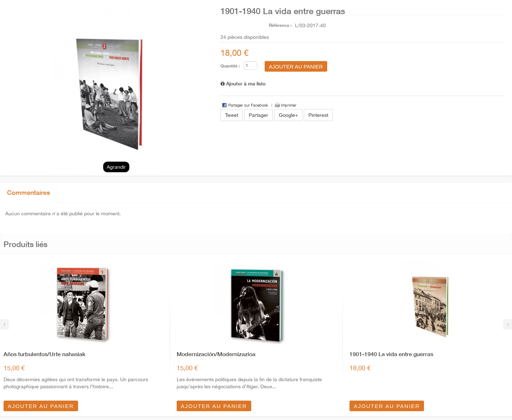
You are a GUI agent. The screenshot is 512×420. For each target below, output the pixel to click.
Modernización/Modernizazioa (216, 354)
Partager (258, 115)
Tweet (232, 115)
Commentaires (28, 192)
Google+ (288, 115)
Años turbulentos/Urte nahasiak (45, 354)
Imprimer (289, 105)
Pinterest (318, 115)
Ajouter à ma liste (243, 83)
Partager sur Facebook (248, 105)
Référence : (280, 25)
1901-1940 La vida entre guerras (391, 354)
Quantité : (230, 66)
